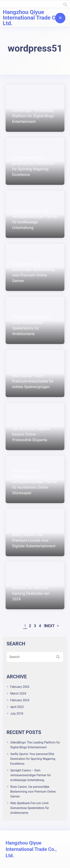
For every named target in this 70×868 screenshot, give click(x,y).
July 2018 (17, 714)
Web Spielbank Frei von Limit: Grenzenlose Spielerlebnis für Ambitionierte (30, 808)
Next (52, 626)
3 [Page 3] (35, 626)
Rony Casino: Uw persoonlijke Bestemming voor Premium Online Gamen (33, 792)
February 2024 (20, 700)
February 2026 (20, 687)
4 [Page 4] (40, 626)
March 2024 (18, 693)
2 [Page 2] (30, 626)
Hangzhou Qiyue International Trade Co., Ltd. (32, 18)
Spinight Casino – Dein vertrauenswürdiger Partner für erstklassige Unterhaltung (31, 775)
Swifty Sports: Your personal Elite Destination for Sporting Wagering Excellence (33, 759)
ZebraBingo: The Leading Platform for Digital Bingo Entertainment (35, 745)
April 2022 (17, 707)
